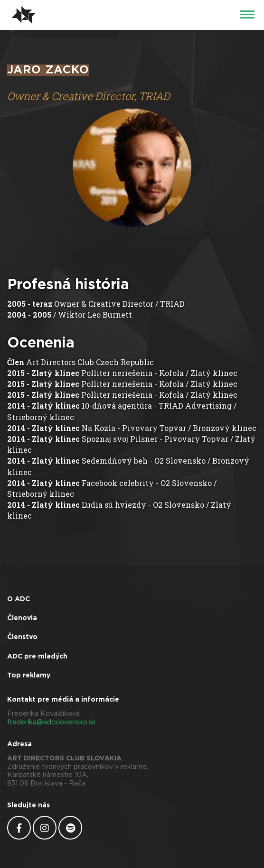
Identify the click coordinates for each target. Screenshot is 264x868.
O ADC (19, 599)
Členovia (22, 618)
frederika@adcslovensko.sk (52, 722)
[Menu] (247, 15)
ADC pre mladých (37, 657)
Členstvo (22, 637)
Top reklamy (29, 676)
